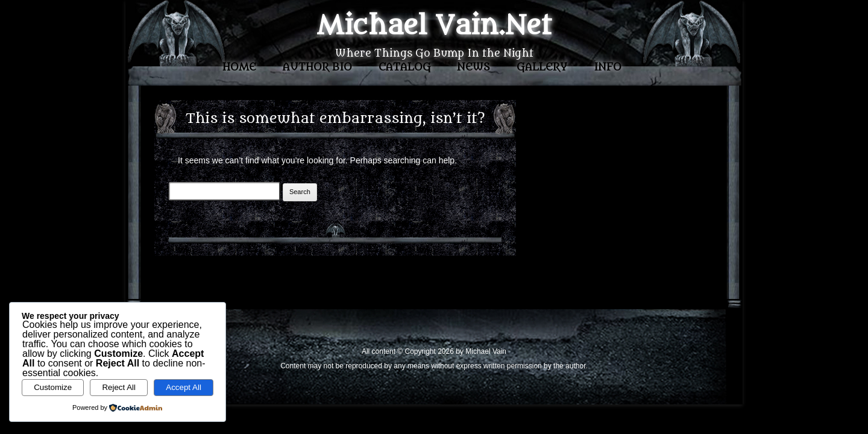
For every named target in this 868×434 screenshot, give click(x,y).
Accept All (184, 387)
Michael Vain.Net (434, 26)
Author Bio (317, 68)
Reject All (119, 387)
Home (239, 68)
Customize (53, 387)
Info (608, 68)
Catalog (405, 68)
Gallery (542, 68)
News (473, 68)
